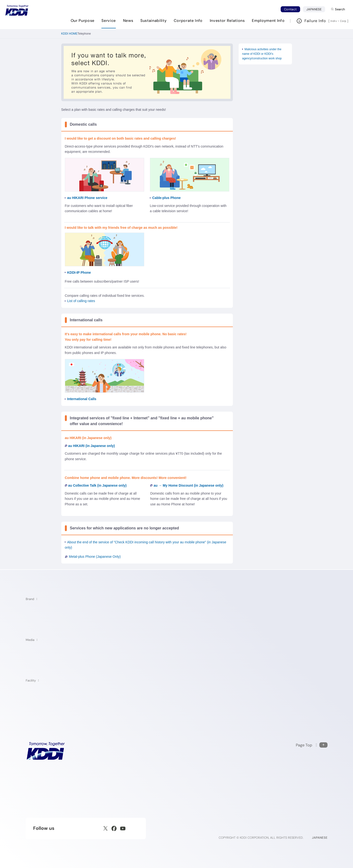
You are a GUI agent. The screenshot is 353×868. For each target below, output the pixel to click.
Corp (344, 21)
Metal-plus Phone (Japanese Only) (95, 557)
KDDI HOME (69, 34)
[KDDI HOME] (46, 751)
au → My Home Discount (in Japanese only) (187, 485)
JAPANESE (316, 9)
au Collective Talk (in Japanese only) (96, 485)
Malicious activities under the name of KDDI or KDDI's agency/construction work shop (262, 54)
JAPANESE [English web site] (320, 838)
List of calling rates (81, 301)
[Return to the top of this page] (312, 745)
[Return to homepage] (17, 10)
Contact (290, 9)
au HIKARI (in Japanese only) (90, 446)
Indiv (334, 21)
